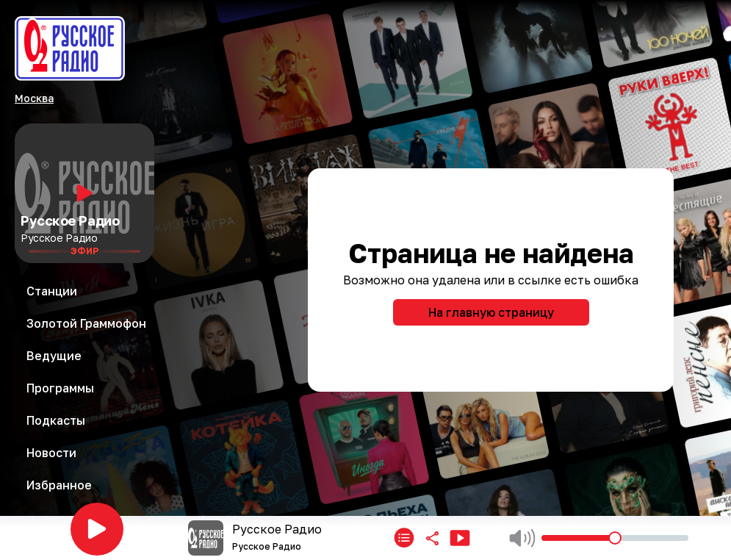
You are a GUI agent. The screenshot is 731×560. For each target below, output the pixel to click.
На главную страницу (491, 312)
